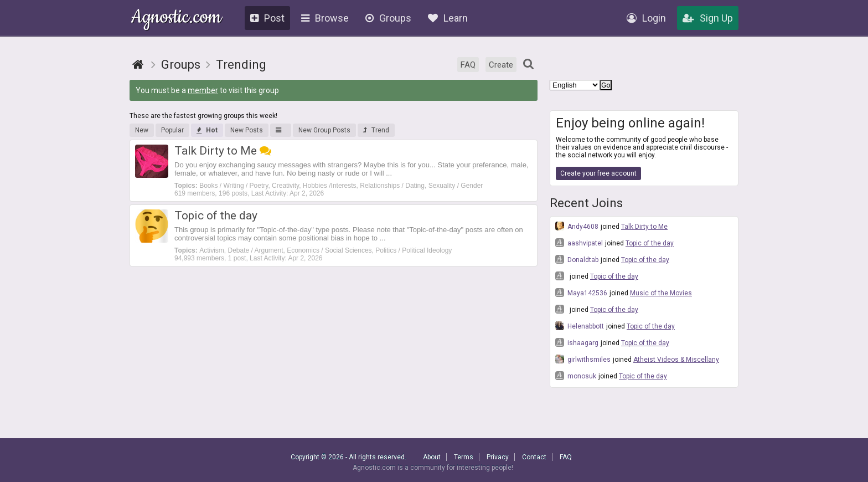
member (203, 90)
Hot (207, 130)
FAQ (468, 65)
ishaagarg (577, 342)
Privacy (498, 457)
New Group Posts (324, 130)
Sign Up (708, 18)
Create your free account (598, 173)
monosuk (576, 376)
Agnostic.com (176, 19)
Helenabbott (580, 326)
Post (267, 18)
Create (501, 65)
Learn (448, 18)
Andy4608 (577, 226)
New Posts (247, 130)
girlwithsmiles (583, 359)
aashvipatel (579, 243)
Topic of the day (650, 243)
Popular (172, 130)
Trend (376, 130)
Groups (388, 18)
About (432, 457)
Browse (325, 18)
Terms (464, 457)
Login (646, 18)
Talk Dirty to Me (644, 227)
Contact (534, 457)
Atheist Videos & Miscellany (676, 360)
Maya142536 (581, 293)
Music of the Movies (661, 293)
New (142, 130)
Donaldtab (577, 259)
